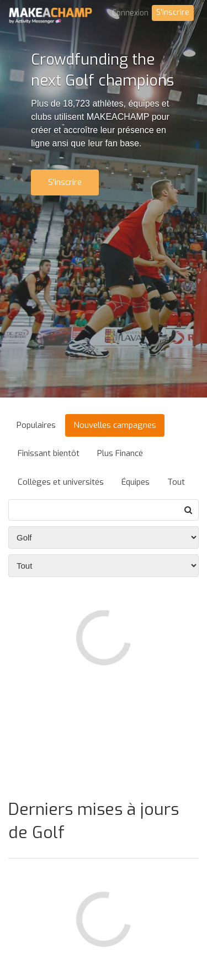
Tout (176, 482)
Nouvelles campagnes (115, 425)
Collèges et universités (61, 482)
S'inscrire (173, 12)
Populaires (36, 425)
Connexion (130, 13)
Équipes (136, 482)
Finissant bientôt (49, 453)
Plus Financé (120, 453)
